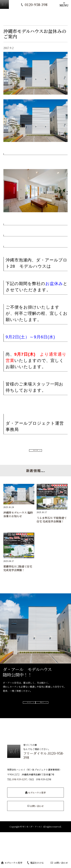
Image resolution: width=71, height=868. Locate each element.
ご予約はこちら (35, 726)
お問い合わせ (59, 863)
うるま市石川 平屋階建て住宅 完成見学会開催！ (52, 527)
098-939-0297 (20, 805)
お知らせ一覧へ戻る (35, 454)
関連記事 (43, 478)
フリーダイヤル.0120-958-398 (44, 781)
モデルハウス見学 (12, 863)
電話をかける (35, 863)
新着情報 (28, 478)
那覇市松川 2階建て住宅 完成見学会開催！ (18, 576)
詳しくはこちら (35, 714)
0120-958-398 (36, 5)
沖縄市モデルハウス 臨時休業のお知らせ (18, 522)
